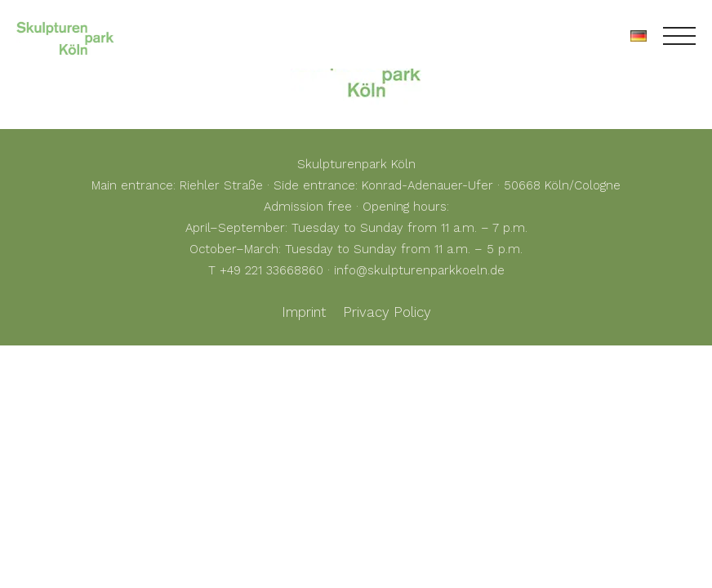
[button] (36, 552)
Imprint (304, 312)
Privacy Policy (387, 312)
